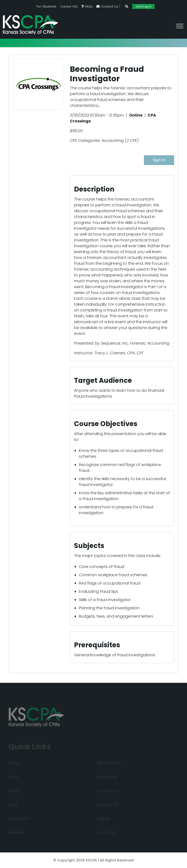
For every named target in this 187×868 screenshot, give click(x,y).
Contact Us (107, 6)
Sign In (159, 160)
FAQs (87, 6)
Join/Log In (143, 6)
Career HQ (69, 6)
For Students (46, 6)
